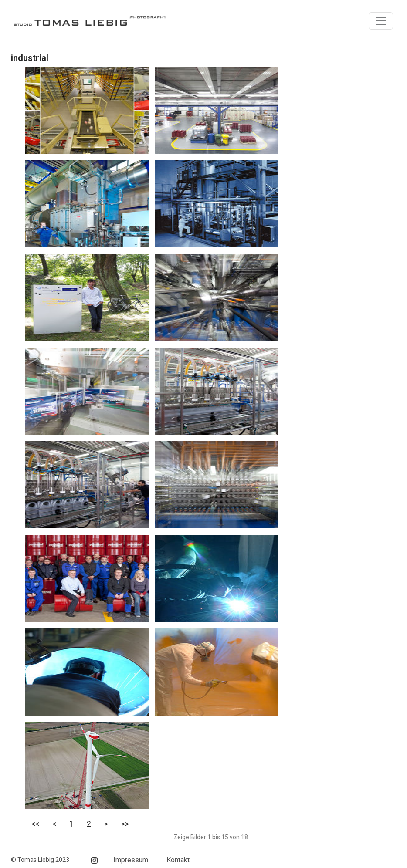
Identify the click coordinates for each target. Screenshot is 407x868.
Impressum (131, 860)
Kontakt (178, 860)
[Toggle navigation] (381, 21)
